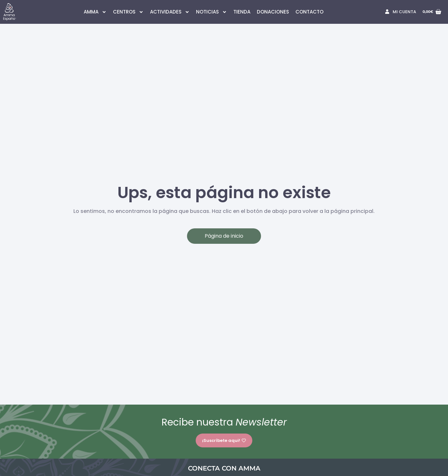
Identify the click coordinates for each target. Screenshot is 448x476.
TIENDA (242, 12)
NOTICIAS (211, 12)
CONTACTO (309, 12)
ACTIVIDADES (170, 12)
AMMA (95, 12)
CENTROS (128, 12)
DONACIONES (273, 12)
